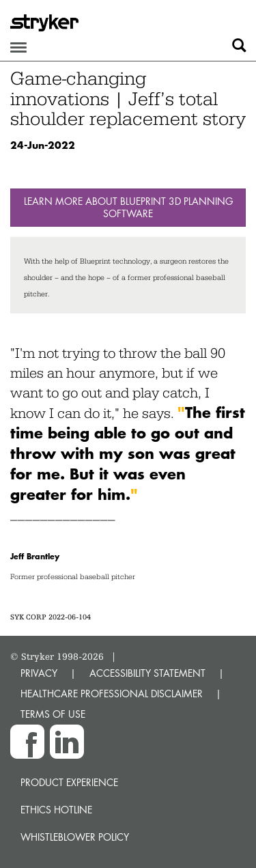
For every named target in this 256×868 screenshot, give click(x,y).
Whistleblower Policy (75, 837)
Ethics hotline (56, 810)
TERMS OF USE (53, 714)
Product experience (69, 782)
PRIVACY (39, 673)
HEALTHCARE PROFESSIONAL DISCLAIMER (112, 694)
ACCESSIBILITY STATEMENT (147, 673)
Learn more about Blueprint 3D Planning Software (128, 207)
